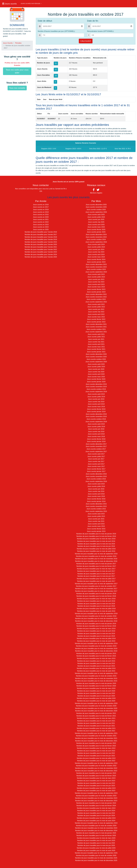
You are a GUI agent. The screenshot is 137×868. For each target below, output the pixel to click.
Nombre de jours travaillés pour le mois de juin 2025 (96, 845)
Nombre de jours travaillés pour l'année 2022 (41, 249)
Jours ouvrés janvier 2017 (96, 471)
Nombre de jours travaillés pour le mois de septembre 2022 (96, 763)
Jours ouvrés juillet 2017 (96, 456)
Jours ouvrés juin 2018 (96, 429)
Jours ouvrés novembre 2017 (96, 446)
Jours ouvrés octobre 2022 (96, 299)
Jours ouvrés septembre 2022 (96, 302)
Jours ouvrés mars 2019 (96, 407)
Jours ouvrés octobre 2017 (96, 449)
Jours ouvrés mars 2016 (96, 496)
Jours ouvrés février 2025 (96, 230)
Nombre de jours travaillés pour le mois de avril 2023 (96, 781)
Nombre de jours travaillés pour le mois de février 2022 (96, 746)
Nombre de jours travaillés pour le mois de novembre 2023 (96, 798)
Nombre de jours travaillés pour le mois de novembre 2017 (96, 589)
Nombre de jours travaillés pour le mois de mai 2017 (96, 574)
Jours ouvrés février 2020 (96, 379)
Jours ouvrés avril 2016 (96, 494)
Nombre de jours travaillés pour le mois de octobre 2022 (96, 766)
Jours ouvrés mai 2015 (96, 521)
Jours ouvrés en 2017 (41, 207)
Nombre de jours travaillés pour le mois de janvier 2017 (96, 564)
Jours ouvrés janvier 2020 (96, 382)
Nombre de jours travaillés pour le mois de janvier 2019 (96, 624)
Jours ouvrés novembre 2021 (96, 327)
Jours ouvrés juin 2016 (96, 489)
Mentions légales (96, 193)
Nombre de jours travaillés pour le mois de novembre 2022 (96, 768)
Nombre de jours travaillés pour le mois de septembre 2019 (96, 643)
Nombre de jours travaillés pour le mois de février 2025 (96, 836)
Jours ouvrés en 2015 (41, 215)
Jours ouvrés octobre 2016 (96, 479)
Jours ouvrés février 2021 (96, 349)
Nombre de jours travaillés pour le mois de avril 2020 (96, 691)
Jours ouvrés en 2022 (41, 222)
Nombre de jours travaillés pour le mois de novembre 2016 (96, 559)
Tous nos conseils (17, 88)
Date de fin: (93, 21)
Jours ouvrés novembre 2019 (96, 387)
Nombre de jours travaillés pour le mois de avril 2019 (96, 631)
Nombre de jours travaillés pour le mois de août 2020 (96, 701)
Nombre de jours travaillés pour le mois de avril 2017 (96, 571)
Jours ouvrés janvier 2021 (96, 352)
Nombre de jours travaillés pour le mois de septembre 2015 (96, 673)
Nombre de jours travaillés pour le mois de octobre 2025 (96, 855)
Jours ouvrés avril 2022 (96, 314)
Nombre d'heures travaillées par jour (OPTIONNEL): (57, 31)
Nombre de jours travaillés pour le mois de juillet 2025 (96, 848)
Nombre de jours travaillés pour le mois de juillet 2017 (96, 579)
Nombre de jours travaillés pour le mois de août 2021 (96, 731)
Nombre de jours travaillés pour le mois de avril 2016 (96, 541)
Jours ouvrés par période (31, 4)
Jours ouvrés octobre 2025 (96, 210)
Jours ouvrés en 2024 (41, 227)
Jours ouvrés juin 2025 (96, 219)
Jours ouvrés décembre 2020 (96, 354)
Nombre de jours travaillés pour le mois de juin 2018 (96, 606)
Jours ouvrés (10, 4)
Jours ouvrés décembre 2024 (96, 234)
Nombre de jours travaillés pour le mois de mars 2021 (96, 718)
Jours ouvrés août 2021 (96, 334)
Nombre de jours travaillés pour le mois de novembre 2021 (96, 738)
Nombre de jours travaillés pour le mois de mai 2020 (96, 693)
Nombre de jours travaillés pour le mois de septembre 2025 (96, 853)
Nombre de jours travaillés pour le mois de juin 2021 (96, 726)
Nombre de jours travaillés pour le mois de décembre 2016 (96, 561)
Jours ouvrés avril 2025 (96, 225)
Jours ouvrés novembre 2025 (96, 207)
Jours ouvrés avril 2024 (96, 254)
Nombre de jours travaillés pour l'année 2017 (41, 234)
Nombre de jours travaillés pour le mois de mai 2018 (96, 604)
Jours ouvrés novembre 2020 (96, 357)
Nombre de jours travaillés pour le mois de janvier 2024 (96, 803)
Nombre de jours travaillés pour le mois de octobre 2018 (96, 616)
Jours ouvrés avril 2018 (96, 434)
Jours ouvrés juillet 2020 (96, 367)
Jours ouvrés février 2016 (96, 499)
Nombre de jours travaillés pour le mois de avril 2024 (96, 811)
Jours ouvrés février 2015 (96, 529)
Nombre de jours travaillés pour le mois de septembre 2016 (96, 554)
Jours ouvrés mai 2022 (96, 312)
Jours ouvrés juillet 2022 (96, 307)
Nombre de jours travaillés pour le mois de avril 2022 (96, 751)
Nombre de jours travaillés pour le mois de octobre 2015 (96, 676)
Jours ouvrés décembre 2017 (96, 444)
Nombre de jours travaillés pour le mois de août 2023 (96, 791)
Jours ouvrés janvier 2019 (96, 412)
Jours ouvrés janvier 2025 (96, 232)
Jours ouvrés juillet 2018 (96, 427)
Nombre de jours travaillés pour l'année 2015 (41, 242)
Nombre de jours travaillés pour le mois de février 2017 (96, 566)
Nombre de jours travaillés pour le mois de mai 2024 (96, 813)
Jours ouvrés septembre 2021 (96, 332)
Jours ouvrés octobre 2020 (96, 359)
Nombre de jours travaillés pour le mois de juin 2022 (96, 756)
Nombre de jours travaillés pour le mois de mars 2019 (96, 629)
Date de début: (45, 21)
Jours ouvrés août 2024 (96, 244)
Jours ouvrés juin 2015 (96, 519)
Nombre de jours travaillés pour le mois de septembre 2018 (96, 614)
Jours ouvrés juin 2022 (96, 309)
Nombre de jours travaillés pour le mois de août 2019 (96, 641)
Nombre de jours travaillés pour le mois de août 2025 (96, 851)
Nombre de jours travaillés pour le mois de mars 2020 (96, 688)
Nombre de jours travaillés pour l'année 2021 (41, 247)
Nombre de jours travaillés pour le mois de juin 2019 (96, 636)
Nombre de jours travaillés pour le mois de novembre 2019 (96, 649)
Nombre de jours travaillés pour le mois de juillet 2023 (96, 788)
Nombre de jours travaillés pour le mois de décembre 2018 (96, 621)
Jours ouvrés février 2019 (96, 409)
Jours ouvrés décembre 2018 (96, 414)
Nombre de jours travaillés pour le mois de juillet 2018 (96, 609)
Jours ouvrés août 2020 (96, 364)
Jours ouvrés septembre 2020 (96, 362)
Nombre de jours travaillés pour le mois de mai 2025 (96, 843)
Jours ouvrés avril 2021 (96, 344)
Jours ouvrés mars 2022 (96, 317)
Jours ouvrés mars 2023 (96, 287)
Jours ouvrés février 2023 (96, 289)
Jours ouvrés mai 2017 (96, 461)
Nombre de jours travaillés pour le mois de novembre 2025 (96, 858)
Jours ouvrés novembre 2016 (96, 476)
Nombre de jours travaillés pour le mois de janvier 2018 (96, 594)
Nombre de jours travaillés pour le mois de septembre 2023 (96, 793)
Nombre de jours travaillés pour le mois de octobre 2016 (96, 556)
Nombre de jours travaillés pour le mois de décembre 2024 (96, 831)
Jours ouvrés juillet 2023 (96, 277)
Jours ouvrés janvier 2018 (96, 441)
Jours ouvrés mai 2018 (96, 432)
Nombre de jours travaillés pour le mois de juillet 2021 (96, 728)
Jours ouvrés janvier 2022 (96, 322)
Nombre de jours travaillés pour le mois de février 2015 (96, 656)
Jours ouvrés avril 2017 (96, 464)
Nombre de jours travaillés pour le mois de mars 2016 (96, 539)
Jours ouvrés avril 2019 (96, 404)
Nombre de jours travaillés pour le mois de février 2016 (96, 536)
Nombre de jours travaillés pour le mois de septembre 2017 (96, 584)
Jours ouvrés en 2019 (41, 212)
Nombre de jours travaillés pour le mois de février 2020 (96, 686)
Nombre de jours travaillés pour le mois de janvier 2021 (96, 713)
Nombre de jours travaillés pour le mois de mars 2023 (96, 778)
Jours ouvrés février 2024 (96, 259)
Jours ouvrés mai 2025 (96, 222)
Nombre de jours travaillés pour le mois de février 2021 (96, 716)
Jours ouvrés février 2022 (96, 319)
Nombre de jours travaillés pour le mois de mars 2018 (96, 599)
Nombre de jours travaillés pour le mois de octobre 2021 (96, 736)
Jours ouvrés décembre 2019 (96, 384)
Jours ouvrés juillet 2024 (96, 247)
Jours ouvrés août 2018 (96, 424)
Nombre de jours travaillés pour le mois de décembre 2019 (96, 651)
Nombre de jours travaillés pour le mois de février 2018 (96, 596)
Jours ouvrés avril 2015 (96, 524)
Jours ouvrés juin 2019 (96, 399)
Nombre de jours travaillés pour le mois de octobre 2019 (96, 646)
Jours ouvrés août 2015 (96, 514)
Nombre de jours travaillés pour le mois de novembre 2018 (96, 619)
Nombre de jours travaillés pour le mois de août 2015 (96, 671)
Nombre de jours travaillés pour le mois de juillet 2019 (96, 638)
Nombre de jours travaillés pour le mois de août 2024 (96, 821)
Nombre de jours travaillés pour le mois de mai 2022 (96, 753)
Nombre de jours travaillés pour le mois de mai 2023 (96, 783)
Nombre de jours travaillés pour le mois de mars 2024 (96, 808)
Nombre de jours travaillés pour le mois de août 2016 (96, 551)
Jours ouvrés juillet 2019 (96, 397)
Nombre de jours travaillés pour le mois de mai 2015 (96, 663)
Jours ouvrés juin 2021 (96, 339)
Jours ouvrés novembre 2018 (96, 417)
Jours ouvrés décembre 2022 (96, 294)
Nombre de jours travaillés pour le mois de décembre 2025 (96, 860)
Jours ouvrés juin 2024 (96, 249)
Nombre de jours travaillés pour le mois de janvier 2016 (96, 534)
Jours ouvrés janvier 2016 (96, 501)
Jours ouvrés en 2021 (41, 219)
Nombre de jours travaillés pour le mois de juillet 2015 (96, 668)
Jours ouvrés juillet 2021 (96, 337)
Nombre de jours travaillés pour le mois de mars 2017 (96, 569)
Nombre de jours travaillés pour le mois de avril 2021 (96, 721)
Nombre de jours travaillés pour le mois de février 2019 (96, 626)
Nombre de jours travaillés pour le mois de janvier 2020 (96, 683)
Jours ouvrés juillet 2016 (96, 486)
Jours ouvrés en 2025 (41, 230)
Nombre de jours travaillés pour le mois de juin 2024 (96, 816)
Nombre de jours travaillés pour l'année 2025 (41, 257)
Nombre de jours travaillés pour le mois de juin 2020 (96, 696)
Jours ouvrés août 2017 (96, 454)
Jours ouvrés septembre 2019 (96, 392)
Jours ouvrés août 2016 (96, 484)
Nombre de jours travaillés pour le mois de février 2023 (96, 776)
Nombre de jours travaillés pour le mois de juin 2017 (96, 576)
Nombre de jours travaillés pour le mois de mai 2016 (96, 544)
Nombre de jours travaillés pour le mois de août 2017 (96, 581)
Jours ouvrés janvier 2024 (96, 262)
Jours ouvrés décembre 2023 (96, 264)
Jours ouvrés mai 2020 (96, 372)
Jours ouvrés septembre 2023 (96, 272)
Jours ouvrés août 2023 (96, 274)
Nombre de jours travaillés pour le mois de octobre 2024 (96, 826)
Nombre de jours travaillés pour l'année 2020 (41, 244)
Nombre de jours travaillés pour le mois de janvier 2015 (96, 653)
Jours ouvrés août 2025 (96, 215)
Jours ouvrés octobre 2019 (96, 389)
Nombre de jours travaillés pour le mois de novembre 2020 (96, 708)
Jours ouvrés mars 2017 (96, 466)
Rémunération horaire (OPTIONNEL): (101, 31)
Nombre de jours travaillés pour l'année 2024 (41, 254)
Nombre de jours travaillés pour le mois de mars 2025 (96, 838)
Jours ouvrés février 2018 (96, 439)
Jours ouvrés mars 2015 (96, 526)
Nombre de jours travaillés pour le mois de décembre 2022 (96, 771)
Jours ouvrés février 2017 (96, 469)
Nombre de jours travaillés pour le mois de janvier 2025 (96, 833)
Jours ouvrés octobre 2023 (96, 269)
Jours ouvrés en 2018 (41, 210)
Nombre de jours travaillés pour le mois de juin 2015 (96, 666)
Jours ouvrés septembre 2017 (96, 451)
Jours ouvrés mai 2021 (96, 342)
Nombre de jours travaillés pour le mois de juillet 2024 (96, 818)
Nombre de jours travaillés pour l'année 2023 (41, 252)
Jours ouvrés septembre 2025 (96, 212)
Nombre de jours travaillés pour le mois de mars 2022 (96, 748)
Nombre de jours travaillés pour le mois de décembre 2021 (96, 741)
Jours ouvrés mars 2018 (96, 436)
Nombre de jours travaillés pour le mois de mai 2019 (96, 634)
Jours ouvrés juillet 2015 (96, 516)
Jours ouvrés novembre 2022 (96, 297)
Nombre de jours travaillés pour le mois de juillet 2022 (96, 758)
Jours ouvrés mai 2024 (96, 252)
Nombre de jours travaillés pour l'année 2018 (41, 237)
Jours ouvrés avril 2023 (96, 284)
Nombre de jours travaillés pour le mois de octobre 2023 (96, 796)
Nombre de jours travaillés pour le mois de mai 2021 (96, 723)
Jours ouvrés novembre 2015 (96, 506)
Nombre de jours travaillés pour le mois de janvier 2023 (96, 773)
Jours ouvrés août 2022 (96, 304)
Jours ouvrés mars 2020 (96, 377)
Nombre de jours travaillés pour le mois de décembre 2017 (96, 591)
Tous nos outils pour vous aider (17, 71)
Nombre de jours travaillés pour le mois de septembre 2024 (96, 823)
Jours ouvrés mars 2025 (96, 227)
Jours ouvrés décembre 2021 (96, 324)
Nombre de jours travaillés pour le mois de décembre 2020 (96, 711)
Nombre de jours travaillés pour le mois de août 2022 (96, 761)
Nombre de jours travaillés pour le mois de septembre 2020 (96, 703)
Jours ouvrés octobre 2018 (96, 419)
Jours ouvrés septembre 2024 (96, 242)
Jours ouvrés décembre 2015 (96, 504)
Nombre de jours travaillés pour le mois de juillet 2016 (96, 549)
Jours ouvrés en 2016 (41, 205)
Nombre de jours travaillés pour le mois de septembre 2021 (96, 733)
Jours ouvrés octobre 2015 (96, 509)
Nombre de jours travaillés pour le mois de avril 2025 (96, 840)
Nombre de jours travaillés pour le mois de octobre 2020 (96, 706)
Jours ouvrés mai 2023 (96, 282)
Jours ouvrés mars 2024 (96, 257)
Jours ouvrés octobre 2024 (96, 239)
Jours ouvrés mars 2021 (96, 347)
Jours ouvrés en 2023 (41, 225)
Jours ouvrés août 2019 (96, 394)
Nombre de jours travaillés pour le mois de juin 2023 (96, 786)
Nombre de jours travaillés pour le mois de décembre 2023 (96, 801)
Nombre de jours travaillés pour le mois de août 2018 (96, 611)
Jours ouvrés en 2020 (41, 217)
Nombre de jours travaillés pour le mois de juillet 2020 (96, 698)
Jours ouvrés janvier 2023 (96, 292)
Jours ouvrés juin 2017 (96, 459)
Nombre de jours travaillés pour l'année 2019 (41, 239)
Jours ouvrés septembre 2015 (96, 511)
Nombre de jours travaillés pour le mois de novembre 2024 (96, 828)
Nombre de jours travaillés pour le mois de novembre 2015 (96, 678)
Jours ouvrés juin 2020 (96, 369)
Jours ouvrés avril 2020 (96, 374)
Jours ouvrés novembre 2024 (96, 237)
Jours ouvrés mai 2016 (96, 491)
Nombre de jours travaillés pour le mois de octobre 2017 (96, 586)
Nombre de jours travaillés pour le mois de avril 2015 (96, 661)
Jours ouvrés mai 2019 (96, 402)
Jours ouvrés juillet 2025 (96, 217)
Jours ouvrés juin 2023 (96, 279)
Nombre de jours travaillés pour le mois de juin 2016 (96, 546)
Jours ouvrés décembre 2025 (96, 205)
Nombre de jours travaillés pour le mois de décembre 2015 (96, 681)
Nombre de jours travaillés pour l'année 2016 (41, 232)
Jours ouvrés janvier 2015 (96, 531)
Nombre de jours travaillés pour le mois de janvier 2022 (96, 743)
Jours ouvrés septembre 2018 (96, 422)
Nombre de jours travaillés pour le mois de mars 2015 (96, 658)
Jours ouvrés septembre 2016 (96, 481)
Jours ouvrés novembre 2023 (96, 267)
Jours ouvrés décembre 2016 (96, 474)
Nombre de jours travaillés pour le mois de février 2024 (96, 806)
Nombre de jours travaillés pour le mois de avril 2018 (96, 601)
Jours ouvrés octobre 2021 (96, 329)
